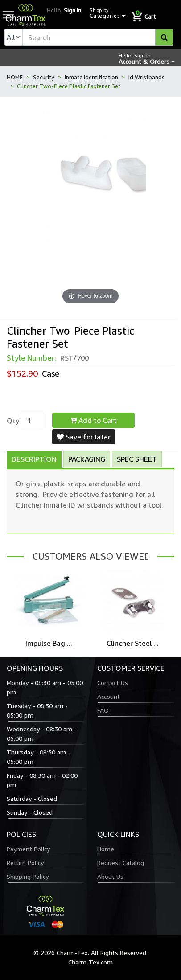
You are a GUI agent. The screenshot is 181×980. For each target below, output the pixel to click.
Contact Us (113, 683)
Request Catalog (121, 863)
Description (34, 459)
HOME (15, 77)
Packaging (87, 459)
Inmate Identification (91, 77)
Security (44, 77)
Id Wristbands (146, 77)
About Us (110, 876)
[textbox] (98, 37)
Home (106, 849)
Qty (13, 421)
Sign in (72, 10)
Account (109, 696)
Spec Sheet (137, 459)
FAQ (103, 710)
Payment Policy (28, 849)
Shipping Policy (28, 876)
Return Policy (25, 863)
